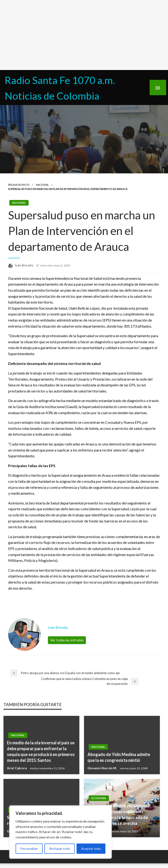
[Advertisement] (84, 35)
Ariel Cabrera (17, 768)
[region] (60, 832)
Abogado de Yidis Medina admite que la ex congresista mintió (119, 757)
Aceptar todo (91, 849)
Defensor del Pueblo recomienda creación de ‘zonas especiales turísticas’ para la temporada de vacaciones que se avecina (118, 815)
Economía (99, 798)
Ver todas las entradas (67, 640)
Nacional (42, 185)
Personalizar (29, 849)
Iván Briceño (24, 265)
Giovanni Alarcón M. (102, 768)
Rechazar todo (60, 849)
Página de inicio (19, 185)
